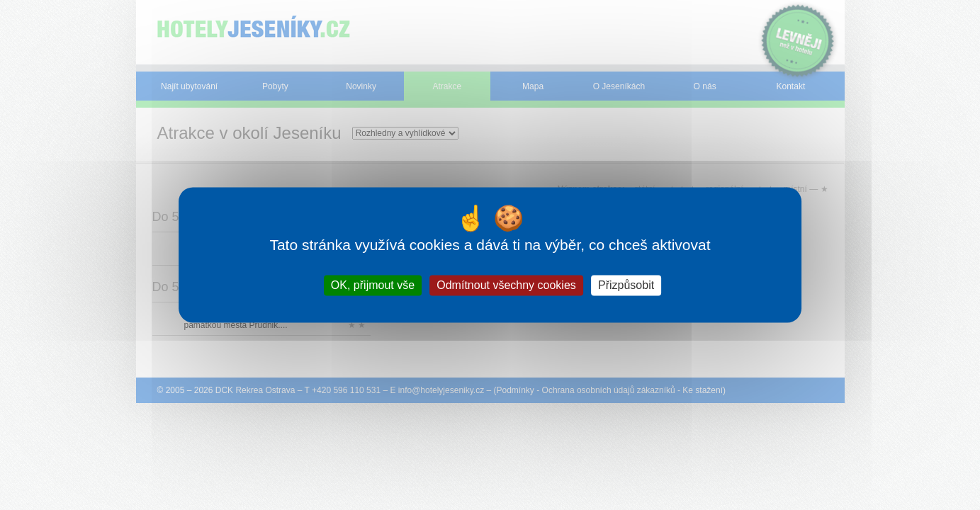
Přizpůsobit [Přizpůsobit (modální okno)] (626, 285)
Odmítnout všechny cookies (506, 285)
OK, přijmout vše (373, 285)
